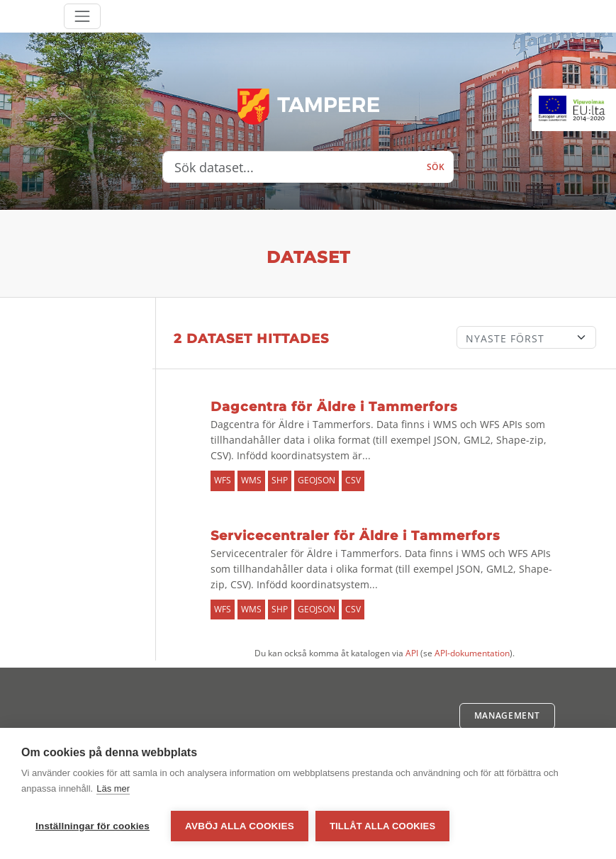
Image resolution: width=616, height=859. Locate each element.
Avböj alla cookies (240, 826)
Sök (436, 167)
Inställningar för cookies (93, 826)
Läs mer (113, 788)
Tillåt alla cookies (382, 826)
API (412, 653)
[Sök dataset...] (290, 167)
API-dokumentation (472, 653)
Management (507, 715)
